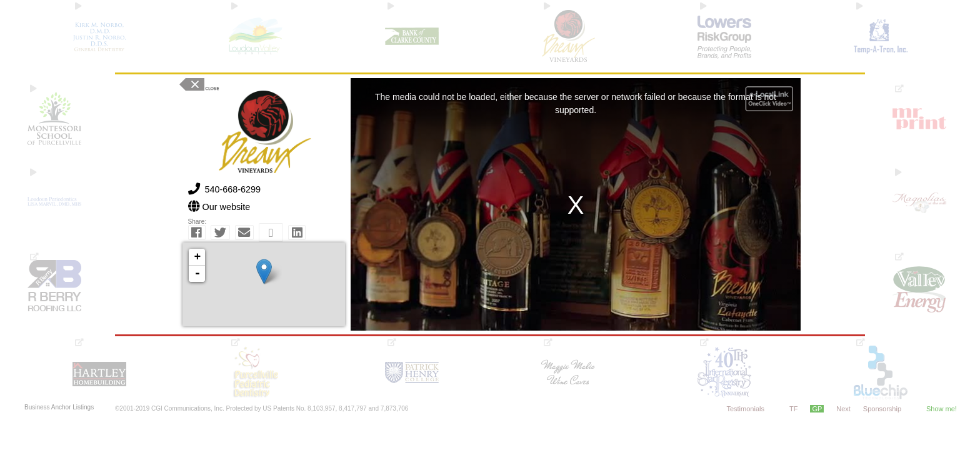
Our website (227, 207)
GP (817, 409)
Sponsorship (882, 409)
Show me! (942, 409)
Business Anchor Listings (59, 407)
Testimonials (745, 409)
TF (793, 409)
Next (843, 409)
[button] (197, 232)
